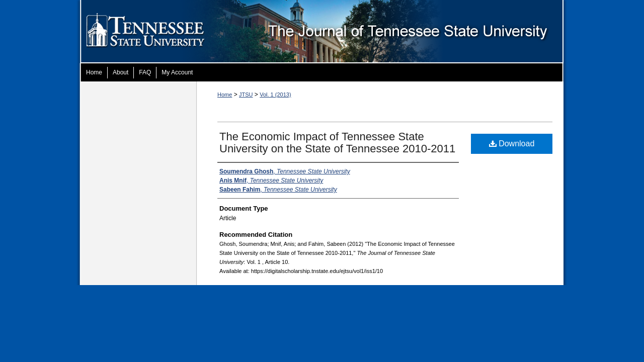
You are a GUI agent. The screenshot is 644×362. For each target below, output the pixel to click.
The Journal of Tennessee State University (393, 32)
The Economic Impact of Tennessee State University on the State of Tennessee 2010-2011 (337, 143)
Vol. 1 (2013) (275, 95)
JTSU (246, 95)
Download (512, 144)
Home (225, 95)
